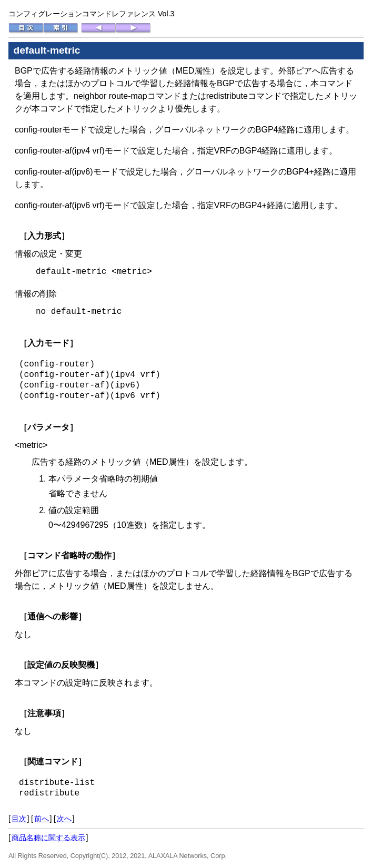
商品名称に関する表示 (48, 838)
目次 (19, 819)
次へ (64, 819)
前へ (42, 819)
